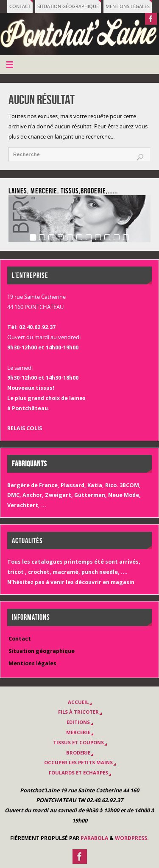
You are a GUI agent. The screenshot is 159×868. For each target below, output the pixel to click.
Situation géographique (68, 6)
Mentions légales (128, 6)
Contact (20, 6)
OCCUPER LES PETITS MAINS (78, 762)
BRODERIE (78, 753)
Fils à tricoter (78, 712)
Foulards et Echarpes (78, 773)
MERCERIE (78, 732)
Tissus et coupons (78, 742)
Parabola (94, 838)
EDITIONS (78, 722)
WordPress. (132, 838)
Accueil (78, 702)
